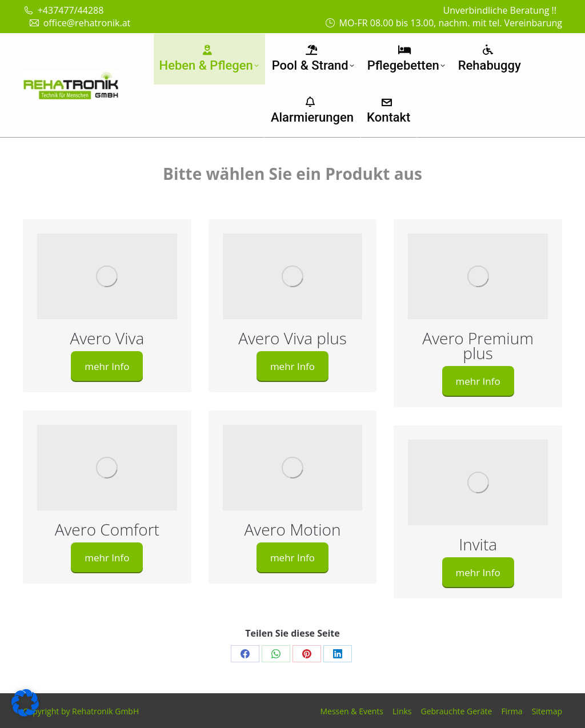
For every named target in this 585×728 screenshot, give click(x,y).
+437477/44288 (63, 10)
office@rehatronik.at (79, 23)
